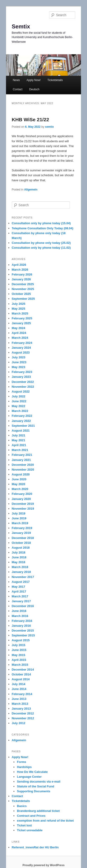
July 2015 (19, 645)
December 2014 (23, 670)
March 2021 (20, 450)
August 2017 (21, 582)
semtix (49, 127)
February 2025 (22, 318)
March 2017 (20, 596)
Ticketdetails (55, 80)
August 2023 (21, 352)
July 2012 (19, 723)
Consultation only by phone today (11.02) (41, 248)
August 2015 (21, 640)
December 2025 (23, 284)
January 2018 (21, 572)
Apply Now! (34, 80)
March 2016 (20, 616)
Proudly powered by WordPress (43, 865)
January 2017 (21, 601)
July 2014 (19, 684)
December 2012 (23, 713)
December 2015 (23, 631)
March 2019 (20, 523)
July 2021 (19, 435)
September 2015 (23, 635)
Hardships (24, 767)
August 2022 (21, 392)
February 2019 (22, 528)
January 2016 (21, 626)
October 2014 (21, 674)
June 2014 (19, 689)
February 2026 (22, 274)
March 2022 (20, 411)
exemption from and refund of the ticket (45, 821)
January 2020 (21, 499)
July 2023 (19, 357)
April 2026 (19, 265)
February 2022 (22, 416)
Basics (22, 806)
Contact (18, 89)
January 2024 (21, 348)
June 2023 (19, 362)
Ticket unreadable (30, 830)
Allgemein (31, 190)
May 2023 (19, 367)
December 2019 (23, 504)
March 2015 (20, 665)
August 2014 (21, 679)
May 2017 (19, 587)
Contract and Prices (31, 816)
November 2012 (23, 718)
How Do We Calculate (32, 772)
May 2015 (19, 655)
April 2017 (19, 591)
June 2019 (19, 518)
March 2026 (20, 270)
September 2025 (23, 299)
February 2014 (22, 694)
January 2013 (21, 709)
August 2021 (21, 431)
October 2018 (21, 543)
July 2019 (19, 513)
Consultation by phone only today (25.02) (41, 243)
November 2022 (23, 387)
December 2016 (23, 606)
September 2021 (23, 426)
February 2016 (22, 621)
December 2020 (23, 465)
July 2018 (19, 552)
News (16, 80)
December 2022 (23, 382)
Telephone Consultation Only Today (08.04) (43, 228)
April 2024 (19, 333)
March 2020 (20, 489)
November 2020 (23, 470)
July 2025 (19, 304)
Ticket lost (24, 825)
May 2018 (19, 562)
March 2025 (20, 313)
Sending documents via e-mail (39, 782)
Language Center (29, 777)
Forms (22, 762)
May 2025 (19, 309)
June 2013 (19, 699)
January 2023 (21, 377)
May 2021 (19, 440)
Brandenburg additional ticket (38, 811)
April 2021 (19, 445)
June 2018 (19, 557)
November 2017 (23, 577)
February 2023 (22, 372)
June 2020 (19, 479)
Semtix (21, 26)
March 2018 (20, 567)
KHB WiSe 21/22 (31, 119)
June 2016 (19, 611)
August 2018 (21, 548)
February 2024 (22, 343)
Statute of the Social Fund (35, 786)
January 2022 (21, 421)
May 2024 (19, 328)
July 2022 (19, 396)
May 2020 (19, 484)
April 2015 (19, 660)
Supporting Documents (34, 791)
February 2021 (22, 455)
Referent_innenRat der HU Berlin (35, 847)
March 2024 (20, 338)
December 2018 (23, 538)
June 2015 (19, 650)
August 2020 (21, 474)
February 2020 (22, 494)
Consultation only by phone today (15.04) (41, 223)
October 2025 (21, 294)
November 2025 (23, 289)
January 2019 (21, 533)
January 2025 (21, 323)
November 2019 (23, 509)
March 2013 (20, 704)
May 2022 (19, 406)
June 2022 (19, 401)
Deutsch (34, 89)
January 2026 (21, 279)
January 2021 (21, 460)
